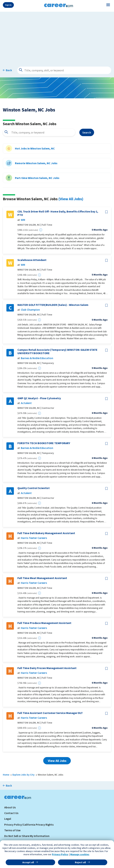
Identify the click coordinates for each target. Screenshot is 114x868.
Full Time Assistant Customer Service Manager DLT (50, 713)
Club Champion (30, 310)
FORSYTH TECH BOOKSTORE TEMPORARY (44, 443)
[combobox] (39, 132)
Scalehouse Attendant (32, 260)
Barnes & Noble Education (37, 358)
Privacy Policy (60, 854)
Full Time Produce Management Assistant (44, 623)
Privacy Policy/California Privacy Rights (29, 825)
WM (23, 220)
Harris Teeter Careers (34, 538)
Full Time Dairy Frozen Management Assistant (47, 668)
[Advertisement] (57, 37)
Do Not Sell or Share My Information (27, 836)
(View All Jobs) (71, 199)
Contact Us (11, 813)
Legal (8, 819)
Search (87, 132)
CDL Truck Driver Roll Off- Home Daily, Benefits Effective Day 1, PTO (58, 213)
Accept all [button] (28, 862)
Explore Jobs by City (23, 775)
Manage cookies (80, 854)
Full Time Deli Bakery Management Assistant (46, 533)
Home (6, 775)
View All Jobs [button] (57, 761)
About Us (10, 807)
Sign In (8, 5)
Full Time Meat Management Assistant (42, 578)
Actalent (26, 403)
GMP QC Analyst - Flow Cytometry (39, 398)
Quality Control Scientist (34, 488)
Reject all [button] (80, 862)
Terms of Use (12, 830)
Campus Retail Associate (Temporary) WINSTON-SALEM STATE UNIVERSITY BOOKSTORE (57, 351)
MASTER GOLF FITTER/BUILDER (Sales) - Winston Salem (53, 305)
